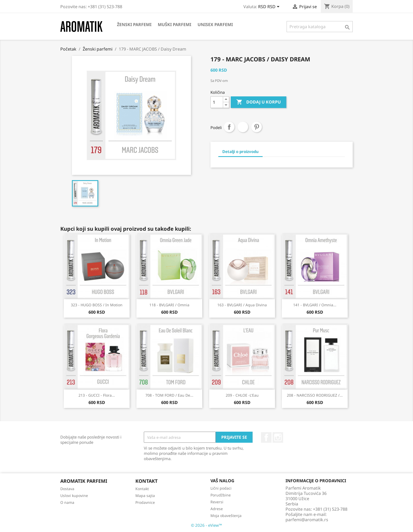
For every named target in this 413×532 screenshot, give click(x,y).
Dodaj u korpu (259, 102)
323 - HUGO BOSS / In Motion (97, 305)
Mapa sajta (145, 496)
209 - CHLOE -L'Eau (242, 395)
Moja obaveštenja (226, 516)
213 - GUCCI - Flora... (97, 395)
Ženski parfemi (134, 24)
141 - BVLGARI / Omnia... (315, 305)
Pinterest (257, 127)
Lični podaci (221, 488)
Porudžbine (221, 495)
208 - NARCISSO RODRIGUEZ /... (315, 395)
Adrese (217, 509)
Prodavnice (145, 502)
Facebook (266, 437)
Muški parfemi (174, 24)
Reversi (217, 502)
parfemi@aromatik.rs (307, 520)
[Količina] (217, 102)
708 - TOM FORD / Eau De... (169, 395)
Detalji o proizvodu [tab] (240, 151)
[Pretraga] (320, 27)
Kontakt (142, 489)
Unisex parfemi (215, 24)
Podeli (229, 127)
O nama (67, 502)
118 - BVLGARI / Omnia (169, 305)
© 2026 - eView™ (206, 525)
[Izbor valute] (270, 7)
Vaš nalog (222, 481)
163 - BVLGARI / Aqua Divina (242, 305)
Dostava (67, 489)
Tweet (243, 127)
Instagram (278, 437)
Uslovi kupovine (74, 496)
